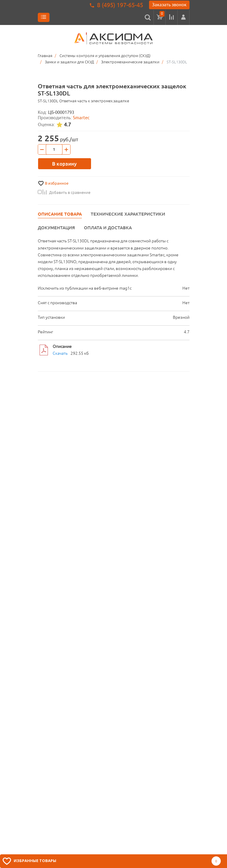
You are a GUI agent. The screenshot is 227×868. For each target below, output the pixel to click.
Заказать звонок (169, 5)
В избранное (57, 183)
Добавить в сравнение (64, 192)
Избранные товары (35, 861)
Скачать (60, 353)
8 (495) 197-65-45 (120, 5)
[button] (183, 17)
